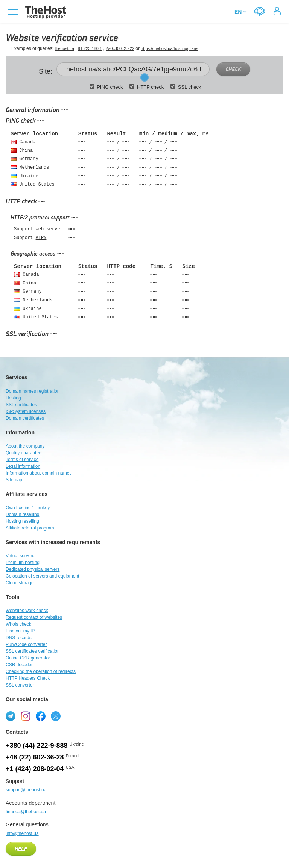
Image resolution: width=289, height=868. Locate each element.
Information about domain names (39, 473)
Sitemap (14, 480)
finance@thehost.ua (26, 812)
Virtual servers (20, 556)
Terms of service (22, 460)
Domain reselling (22, 514)
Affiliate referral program (30, 528)
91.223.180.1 (90, 48)
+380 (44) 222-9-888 (37, 746)
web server (49, 229)
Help (21, 849)
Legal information (23, 466)
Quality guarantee (24, 453)
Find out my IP (20, 631)
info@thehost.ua (22, 833)
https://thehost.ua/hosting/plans (169, 48)
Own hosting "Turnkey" (28, 508)
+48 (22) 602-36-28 (35, 757)
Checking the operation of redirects (41, 671)
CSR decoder (19, 665)
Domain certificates (25, 418)
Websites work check (27, 611)
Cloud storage (20, 583)
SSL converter (20, 685)
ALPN (41, 238)
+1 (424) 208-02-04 (35, 769)
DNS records (19, 638)
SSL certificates (21, 405)
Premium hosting (23, 563)
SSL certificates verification (33, 651)
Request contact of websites (34, 617)
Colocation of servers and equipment (42, 576)
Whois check (18, 624)
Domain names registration (33, 391)
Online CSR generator (28, 658)
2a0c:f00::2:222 (120, 48)
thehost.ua (64, 48)
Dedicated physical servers (33, 569)
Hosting (13, 398)
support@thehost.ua (26, 790)
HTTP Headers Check (28, 678)
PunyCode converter (26, 644)
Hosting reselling (22, 521)
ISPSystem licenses (26, 411)
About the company (25, 446)
